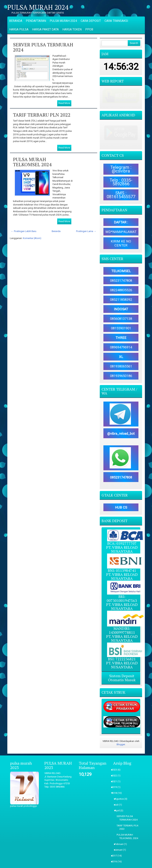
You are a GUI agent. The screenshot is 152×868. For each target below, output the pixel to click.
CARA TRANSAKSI (116, 21)
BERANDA (16, 21)
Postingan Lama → (86, 231)
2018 (116, 780)
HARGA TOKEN (72, 29)
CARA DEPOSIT (91, 21)
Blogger (121, 731)
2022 (116, 762)
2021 (116, 768)
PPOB (89, 29)
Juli (118, 791)
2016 (116, 848)
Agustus (120, 786)
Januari (120, 837)
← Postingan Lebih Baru (24, 231)
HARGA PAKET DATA (45, 29)
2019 (116, 774)
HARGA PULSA (19, 29)
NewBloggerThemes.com (129, 865)
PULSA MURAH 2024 (38, 7)
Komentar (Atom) (32, 238)
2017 (116, 843)
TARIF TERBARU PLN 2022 (42, 115)
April (118, 797)
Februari (120, 831)
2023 (116, 756)
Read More (64, 103)
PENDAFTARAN (36, 21)
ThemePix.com (89, 865)
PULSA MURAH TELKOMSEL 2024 (32, 162)
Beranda (56, 231)
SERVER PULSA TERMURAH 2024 (43, 47)
